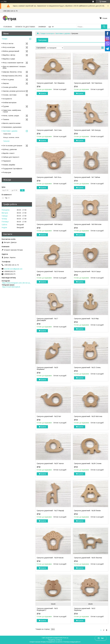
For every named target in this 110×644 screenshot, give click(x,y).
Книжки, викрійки (9, 165)
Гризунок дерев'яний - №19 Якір (86, 319)
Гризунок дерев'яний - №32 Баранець (85, 609)
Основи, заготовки (10, 95)
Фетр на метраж (9, 47)
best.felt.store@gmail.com (13, 269)
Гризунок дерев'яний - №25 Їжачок (50, 463)
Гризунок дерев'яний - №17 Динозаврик (47, 319)
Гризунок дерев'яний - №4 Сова (49, 130)
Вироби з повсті (9, 153)
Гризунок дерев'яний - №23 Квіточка (88, 416)
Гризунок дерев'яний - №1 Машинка (51, 83)
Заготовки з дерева (63, 33)
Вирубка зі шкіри (9, 59)
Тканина (6, 119)
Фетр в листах (8, 43)
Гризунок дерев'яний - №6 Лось (49, 177)
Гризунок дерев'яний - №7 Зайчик (87, 177)
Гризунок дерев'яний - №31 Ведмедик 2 (47, 609)
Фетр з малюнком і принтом (13, 63)
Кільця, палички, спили (11, 137)
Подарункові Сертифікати (12, 169)
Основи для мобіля (10, 87)
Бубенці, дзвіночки (10, 149)
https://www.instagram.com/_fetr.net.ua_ (16, 283)
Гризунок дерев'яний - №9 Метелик (88, 224)
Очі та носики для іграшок (12, 146)
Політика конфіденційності (72, 642)
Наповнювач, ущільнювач (12, 127)
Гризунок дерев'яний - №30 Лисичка (88, 558)
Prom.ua (66, 638)
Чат (101, 638)
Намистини (7, 134)
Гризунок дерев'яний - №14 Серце (87, 271)
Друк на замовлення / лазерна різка (14, 67)
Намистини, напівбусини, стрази (12, 111)
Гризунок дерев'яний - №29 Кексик (50, 558)
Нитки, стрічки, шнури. (11, 116)
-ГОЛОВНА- (8, 27)
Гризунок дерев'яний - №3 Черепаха (88, 83)
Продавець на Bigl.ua (55, 640)
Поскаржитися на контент (54, 642)
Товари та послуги (47, 33)
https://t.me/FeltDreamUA (11, 287)
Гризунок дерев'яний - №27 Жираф (50, 511)
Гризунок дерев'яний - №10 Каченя (50, 271)
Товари (4, 39)
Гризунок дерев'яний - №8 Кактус (50, 224)
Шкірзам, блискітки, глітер (12, 72)
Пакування (7, 161)
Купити (43, 93)
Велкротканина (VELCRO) (12, 76)
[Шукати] (104, 27)
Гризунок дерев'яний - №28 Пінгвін (87, 511)
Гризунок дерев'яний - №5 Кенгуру (87, 130)
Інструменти (7, 99)
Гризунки (6, 141)
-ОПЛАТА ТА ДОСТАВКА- (25, 27)
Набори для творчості (11, 157)
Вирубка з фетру (9, 55)
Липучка (6, 83)
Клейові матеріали (10, 103)
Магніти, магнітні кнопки (12, 123)
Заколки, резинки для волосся (14, 91)
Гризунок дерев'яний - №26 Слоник (88, 463)
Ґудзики (6, 106)
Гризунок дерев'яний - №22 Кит (49, 416)
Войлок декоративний (11, 51)
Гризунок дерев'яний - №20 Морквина (47, 368)
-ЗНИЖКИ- (42, 27)
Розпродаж (7, 172)
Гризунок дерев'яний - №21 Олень (87, 367)
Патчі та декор (8, 80)
